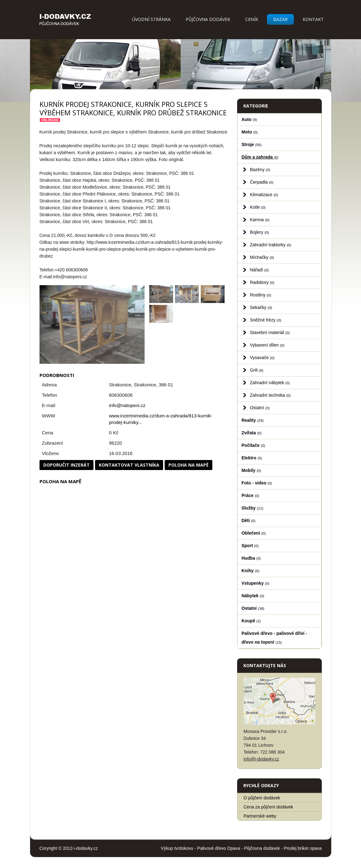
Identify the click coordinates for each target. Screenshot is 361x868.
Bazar (280, 19)
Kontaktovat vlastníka (129, 465)
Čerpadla (262, 182)
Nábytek (253, 596)
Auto (249, 119)
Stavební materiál (270, 332)
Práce (250, 495)
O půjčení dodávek (262, 798)
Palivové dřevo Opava (219, 848)
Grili (257, 370)
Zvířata (252, 433)
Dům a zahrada (260, 157)
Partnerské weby (260, 816)
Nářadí (259, 270)
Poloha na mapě (188, 465)
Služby (252, 508)
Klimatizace (264, 195)
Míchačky (262, 257)
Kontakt (313, 19)
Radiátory (262, 282)
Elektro (252, 458)
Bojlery (260, 232)
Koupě (251, 621)
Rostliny (261, 295)
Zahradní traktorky (271, 245)
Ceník (252, 19)
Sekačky (261, 307)
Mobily (251, 470)
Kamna (260, 220)
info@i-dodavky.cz (262, 759)
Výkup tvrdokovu (177, 848)
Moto (250, 132)
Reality (253, 420)
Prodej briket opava (303, 848)
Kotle (258, 207)
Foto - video (257, 483)
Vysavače (262, 358)
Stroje (252, 144)
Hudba (251, 558)
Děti (249, 520)
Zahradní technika (270, 395)
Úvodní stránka (151, 19)
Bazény (260, 170)
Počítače (253, 445)
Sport (250, 546)
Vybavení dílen (267, 345)
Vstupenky (255, 583)
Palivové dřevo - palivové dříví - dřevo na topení (274, 638)
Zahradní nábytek (270, 383)
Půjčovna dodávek (208, 19)
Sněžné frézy (266, 320)
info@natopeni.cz (127, 405)
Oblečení (254, 533)
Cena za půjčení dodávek (268, 807)
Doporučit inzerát (66, 465)
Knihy (250, 571)
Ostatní (260, 408)
